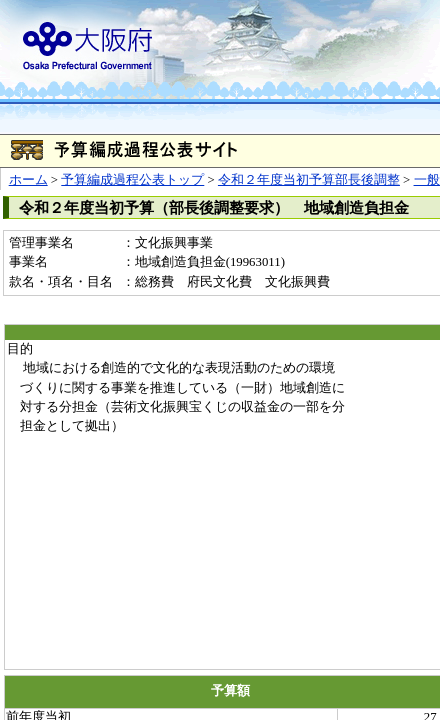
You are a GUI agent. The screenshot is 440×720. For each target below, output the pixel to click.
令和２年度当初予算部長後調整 (309, 180)
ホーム (28, 180)
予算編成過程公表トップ (132, 180)
